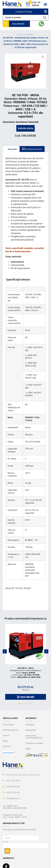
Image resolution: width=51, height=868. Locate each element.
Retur (5, 741)
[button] (45, 4)
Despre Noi (31, 730)
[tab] (11, 149)
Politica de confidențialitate (34, 737)
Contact (7, 746)
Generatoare (9, 122)
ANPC (28, 749)
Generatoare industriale (27, 122)
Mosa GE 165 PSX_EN (16, 588)
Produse (28, 34)
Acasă (20, 34)
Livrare (6, 735)
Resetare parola (10, 730)
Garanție (30, 724)
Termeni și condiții (34, 743)
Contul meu (8, 724)
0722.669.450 (18, 24)
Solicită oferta (26, 128)
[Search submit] (45, 18)
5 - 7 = (5, 842)
